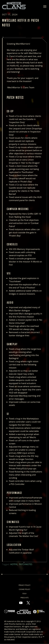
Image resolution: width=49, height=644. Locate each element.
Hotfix (14, 564)
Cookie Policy (24, 589)
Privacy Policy (24, 585)
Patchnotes (26, 564)
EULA (24, 594)
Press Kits (24, 598)
